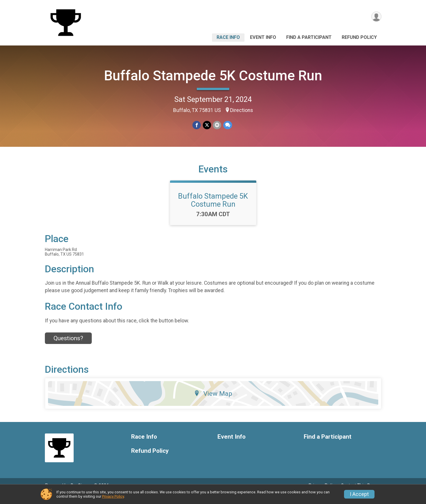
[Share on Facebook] (197, 125)
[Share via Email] (217, 125)
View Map (213, 402)
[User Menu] (376, 17)
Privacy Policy (113, 496)
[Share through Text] (227, 125)
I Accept (359, 494)
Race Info (228, 37)
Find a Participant (309, 37)
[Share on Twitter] (207, 125)
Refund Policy (359, 37)
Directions (242, 110)
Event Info (263, 37)
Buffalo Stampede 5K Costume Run (213, 76)
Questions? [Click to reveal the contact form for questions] (68, 346)
